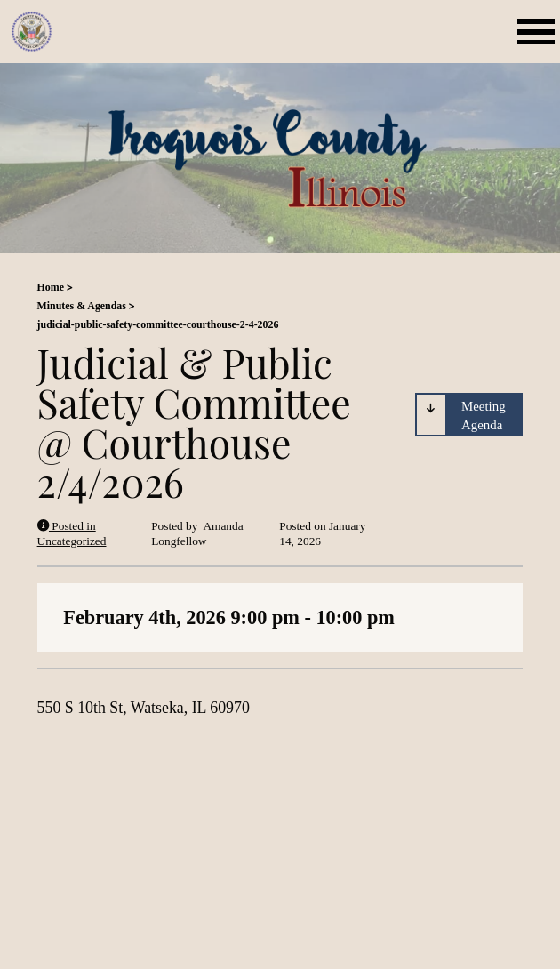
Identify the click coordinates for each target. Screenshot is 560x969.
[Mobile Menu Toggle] (539, 32)
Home (51, 287)
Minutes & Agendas (82, 306)
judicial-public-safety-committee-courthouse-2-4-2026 (158, 324)
